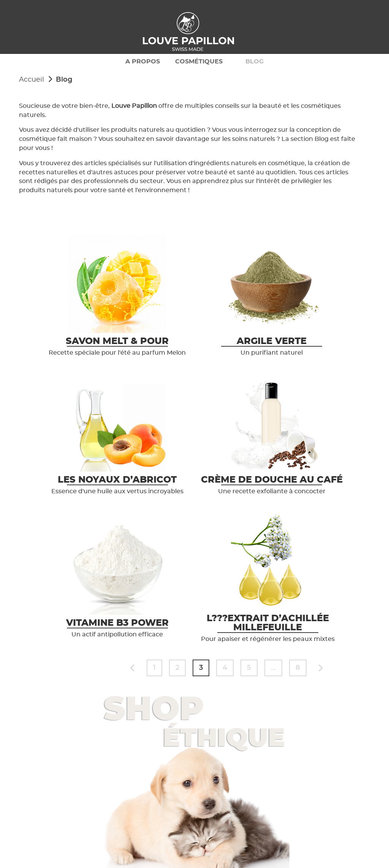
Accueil (32, 80)
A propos (143, 62)
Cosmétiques (199, 62)
